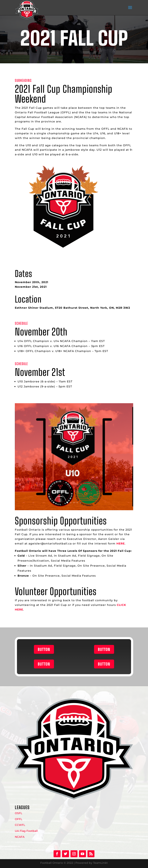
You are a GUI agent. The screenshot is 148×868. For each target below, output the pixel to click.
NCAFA (20, 837)
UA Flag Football (26, 831)
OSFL (18, 813)
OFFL (18, 819)
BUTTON (44, 649)
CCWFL (20, 825)
